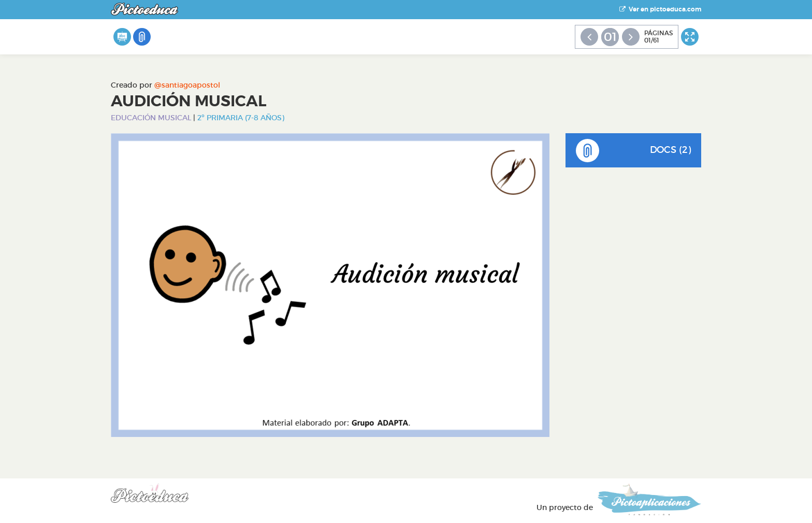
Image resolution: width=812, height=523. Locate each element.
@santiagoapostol (187, 85)
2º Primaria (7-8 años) (241, 118)
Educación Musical (151, 118)
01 (610, 37)
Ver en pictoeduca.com (660, 9)
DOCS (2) (634, 151)
